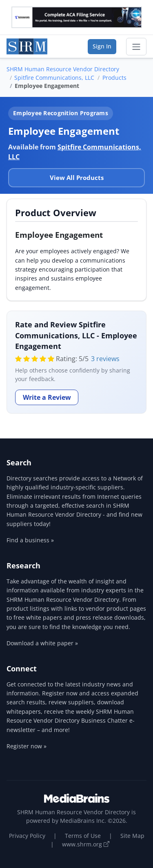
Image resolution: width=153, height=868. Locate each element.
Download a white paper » (42, 643)
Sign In (102, 46)
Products (114, 78)
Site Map (132, 836)
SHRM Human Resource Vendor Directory (63, 69)
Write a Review (47, 397)
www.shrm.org (86, 844)
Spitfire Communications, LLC (54, 78)
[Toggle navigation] (136, 47)
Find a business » (30, 540)
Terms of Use (83, 836)
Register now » (27, 746)
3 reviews (105, 359)
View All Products (77, 178)
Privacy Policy (27, 836)
